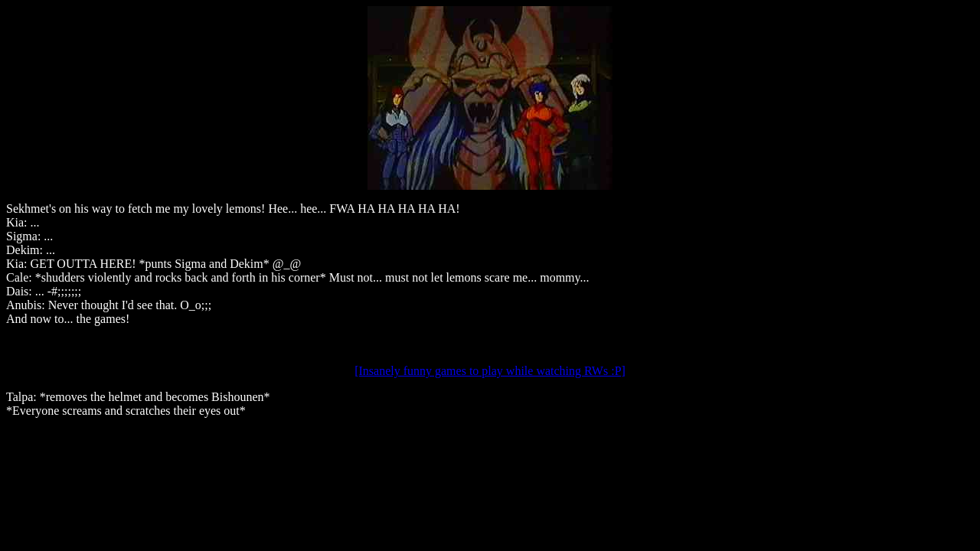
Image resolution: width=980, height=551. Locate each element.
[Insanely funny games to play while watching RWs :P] (490, 371)
